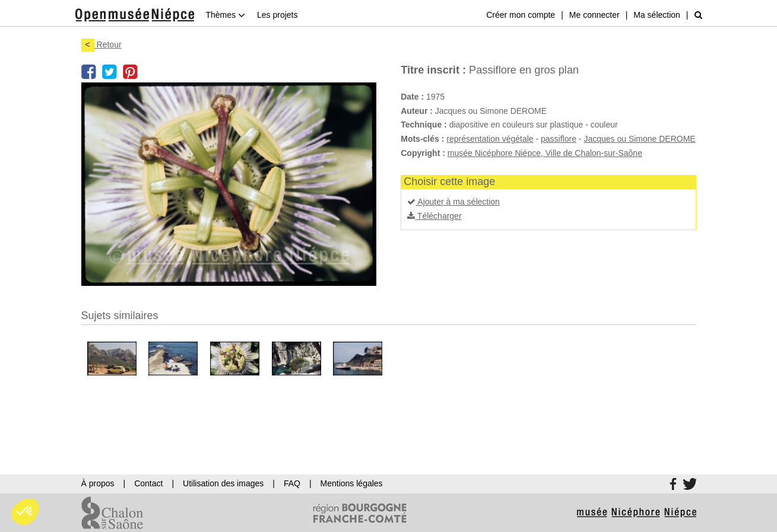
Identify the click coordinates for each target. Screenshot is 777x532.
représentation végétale (490, 139)
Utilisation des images (223, 483)
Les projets (277, 15)
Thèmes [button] (226, 15)
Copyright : (423, 153)
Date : (412, 97)
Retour (102, 44)
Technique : (424, 125)
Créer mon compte (521, 15)
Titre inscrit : (433, 70)
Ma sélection (657, 15)
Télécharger (434, 216)
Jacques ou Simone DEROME (639, 139)
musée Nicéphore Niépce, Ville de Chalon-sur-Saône (545, 153)
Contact (148, 483)
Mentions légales (352, 483)
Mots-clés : (422, 139)
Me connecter (594, 15)
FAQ (292, 483)
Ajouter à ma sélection (453, 202)
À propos (98, 483)
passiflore (559, 139)
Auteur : (417, 111)
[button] (25, 512)
